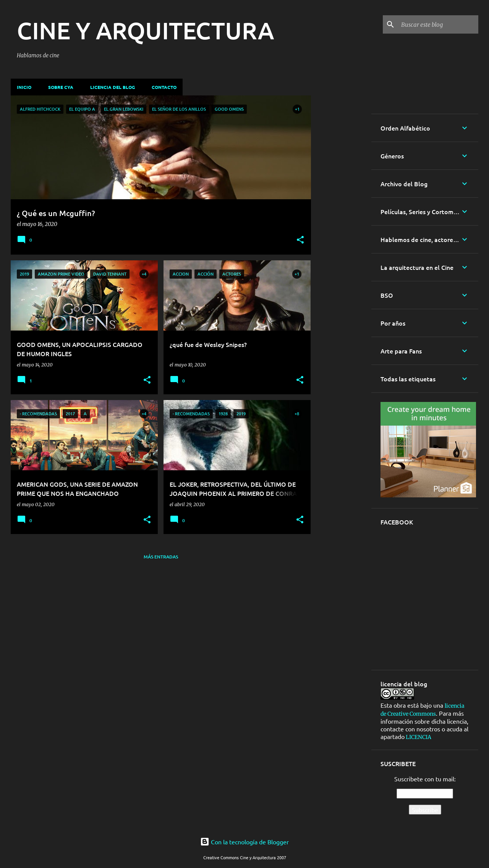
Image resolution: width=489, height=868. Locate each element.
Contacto (164, 87)
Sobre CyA (61, 87)
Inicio (24, 87)
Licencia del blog (113, 87)
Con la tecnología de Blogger (244, 842)
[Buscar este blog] (438, 24)
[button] (300, 240)
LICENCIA (418, 737)
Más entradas (161, 557)
